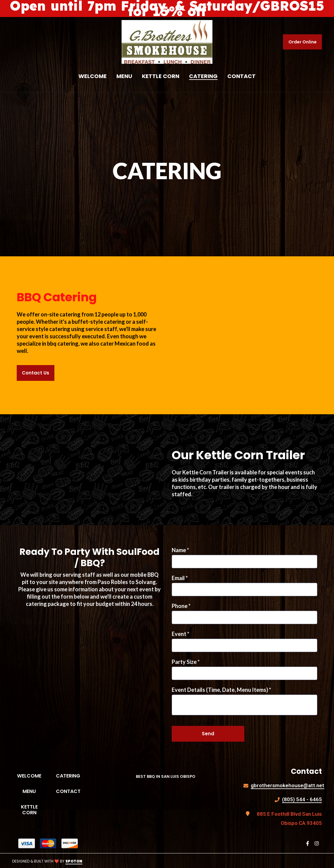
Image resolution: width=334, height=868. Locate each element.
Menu (34, 791)
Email (180, 578)
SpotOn (74, 861)
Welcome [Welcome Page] (93, 76)
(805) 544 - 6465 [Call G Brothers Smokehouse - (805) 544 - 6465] (302, 799)
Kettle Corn (34, 810)
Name (180, 550)
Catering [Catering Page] (203, 76)
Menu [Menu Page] (124, 76)
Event (181, 634)
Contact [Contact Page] (241, 76)
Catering (71, 776)
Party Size (186, 662)
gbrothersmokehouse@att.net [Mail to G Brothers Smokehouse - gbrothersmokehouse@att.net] (288, 785)
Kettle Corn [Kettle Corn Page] (161, 76)
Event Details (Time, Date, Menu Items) (221, 690)
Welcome (32, 776)
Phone (181, 606)
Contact (71, 791)
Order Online (303, 42)
